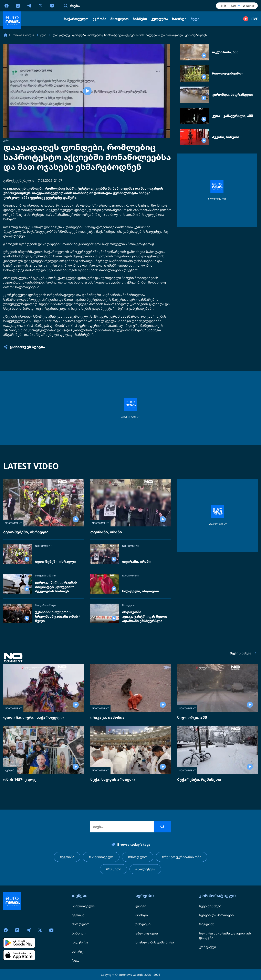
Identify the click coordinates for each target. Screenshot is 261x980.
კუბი (6, 140)
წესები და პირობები (216, 915)
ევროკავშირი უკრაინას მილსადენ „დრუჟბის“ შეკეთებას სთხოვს (56, 587)
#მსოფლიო (138, 857)
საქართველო (83, 906)
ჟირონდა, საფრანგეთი (233, 95)
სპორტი (79, 951)
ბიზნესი (79, 933)
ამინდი (142, 915)
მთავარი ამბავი (45, 576)
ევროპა (78, 915)
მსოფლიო (129, 605)
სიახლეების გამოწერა (155, 942)
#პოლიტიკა (145, 869)
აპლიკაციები (147, 933)
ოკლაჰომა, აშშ (225, 52)
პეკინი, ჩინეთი (226, 137)
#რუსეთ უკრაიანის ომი (181, 857)
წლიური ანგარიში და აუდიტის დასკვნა (225, 936)
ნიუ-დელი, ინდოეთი (141, 591)
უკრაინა (10, 770)
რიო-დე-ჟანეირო (227, 73)
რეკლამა (207, 924)
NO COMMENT (13, 523)
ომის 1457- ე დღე (20, 779)
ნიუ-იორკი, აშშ (192, 717)
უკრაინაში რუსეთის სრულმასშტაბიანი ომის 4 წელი (58, 616)
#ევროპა (67, 857)
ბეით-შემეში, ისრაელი (26, 532)
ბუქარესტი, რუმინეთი (199, 779)
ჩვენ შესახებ (210, 906)
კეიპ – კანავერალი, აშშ (233, 116)
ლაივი (141, 906)
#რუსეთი (113, 869)
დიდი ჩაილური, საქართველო (33, 717)
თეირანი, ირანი (106, 532)
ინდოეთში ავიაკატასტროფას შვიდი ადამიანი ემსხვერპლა (145, 616)
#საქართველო (101, 857)
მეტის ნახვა (244, 653)
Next (75, 960)
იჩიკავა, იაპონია (107, 717)
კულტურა (80, 942)
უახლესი (143, 924)
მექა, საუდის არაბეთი (113, 779)
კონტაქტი (207, 947)
